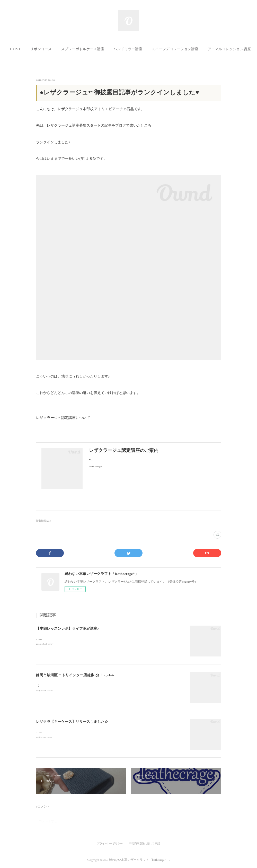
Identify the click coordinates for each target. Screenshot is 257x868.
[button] (30, 49)
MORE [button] (228, 49)
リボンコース (56, 49)
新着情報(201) (44, 521)
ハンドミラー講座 (143, 49)
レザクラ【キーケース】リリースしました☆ (72, 722)
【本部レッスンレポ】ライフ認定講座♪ (68, 629)
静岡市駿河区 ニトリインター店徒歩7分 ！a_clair (75, 675)
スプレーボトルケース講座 (97, 49)
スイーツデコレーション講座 (190, 49)
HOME (30, 49)
